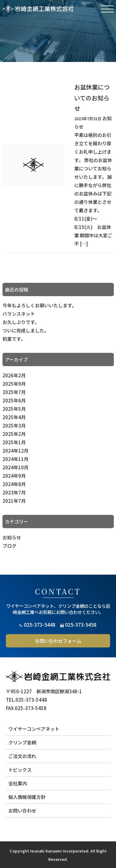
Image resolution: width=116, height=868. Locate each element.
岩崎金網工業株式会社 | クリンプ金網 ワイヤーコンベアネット (38, 9)
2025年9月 (14, 384)
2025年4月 (14, 417)
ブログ (9, 546)
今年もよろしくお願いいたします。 (39, 305)
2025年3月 (14, 425)
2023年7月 (14, 492)
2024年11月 (15, 459)
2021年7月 (14, 501)
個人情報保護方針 (27, 797)
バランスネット (19, 314)
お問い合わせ (22, 811)
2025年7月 (14, 392)
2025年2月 (14, 434)
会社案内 (18, 783)
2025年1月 (14, 442)
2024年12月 (15, 451)
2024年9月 (14, 476)
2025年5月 (14, 409)
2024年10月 (15, 467)
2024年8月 (14, 484)
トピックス (20, 770)
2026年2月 (14, 375)
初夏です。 (14, 339)
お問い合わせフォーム (58, 641)
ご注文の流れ (22, 756)
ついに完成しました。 (26, 330)
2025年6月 (14, 400)
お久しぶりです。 (21, 322)
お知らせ (12, 537)
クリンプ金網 (22, 742)
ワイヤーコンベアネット (34, 729)
